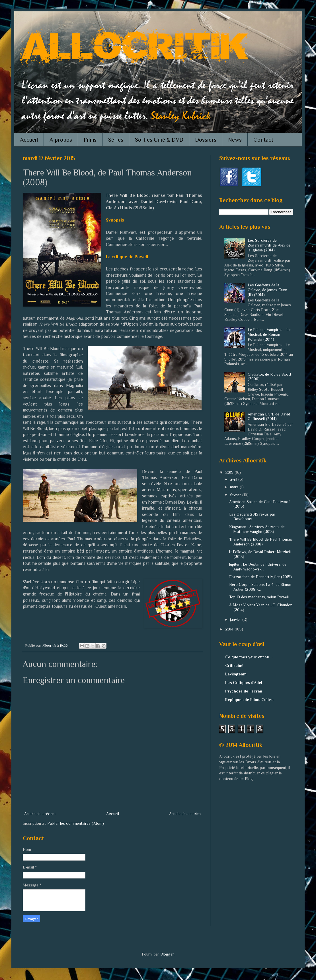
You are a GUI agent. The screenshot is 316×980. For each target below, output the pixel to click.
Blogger (167, 954)
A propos (61, 140)
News (235, 140)
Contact (263, 140)
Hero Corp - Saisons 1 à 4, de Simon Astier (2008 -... (260, 587)
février (236, 495)
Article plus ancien (185, 814)
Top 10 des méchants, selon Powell (259, 597)
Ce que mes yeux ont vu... (249, 657)
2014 (230, 629)
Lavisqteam (236, 674)
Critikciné (234, 665)
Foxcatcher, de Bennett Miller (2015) (260, 577)
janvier (236, 619)
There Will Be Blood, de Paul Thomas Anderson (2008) (261, 542)
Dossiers (206, 140)
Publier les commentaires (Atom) (76, 823)
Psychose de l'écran (244, 691)
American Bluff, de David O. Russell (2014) (269, 416)
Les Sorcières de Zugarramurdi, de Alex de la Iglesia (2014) (269, 245)
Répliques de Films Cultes (249, 700)
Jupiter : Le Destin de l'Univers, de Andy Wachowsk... (258, 567)
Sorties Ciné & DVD (159, 140)
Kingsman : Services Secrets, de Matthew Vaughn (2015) (257, 529)
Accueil (29, 140)
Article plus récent (40, 814)
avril (234, 479)
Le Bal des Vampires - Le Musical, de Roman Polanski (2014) (269, 334)
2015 (230, 472)
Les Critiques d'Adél (244, 683)
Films (90, 140)
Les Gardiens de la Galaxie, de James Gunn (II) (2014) (267, 290)
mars (235, 487)
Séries (116, 140)
